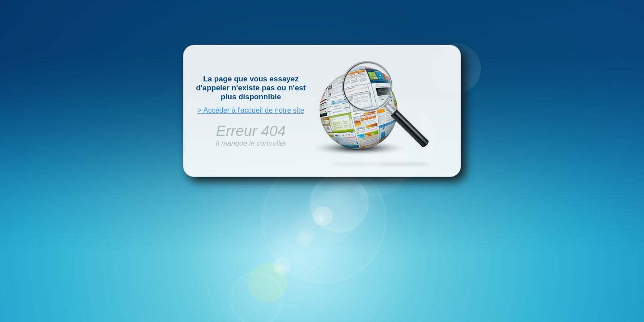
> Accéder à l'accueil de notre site (251, 110)
